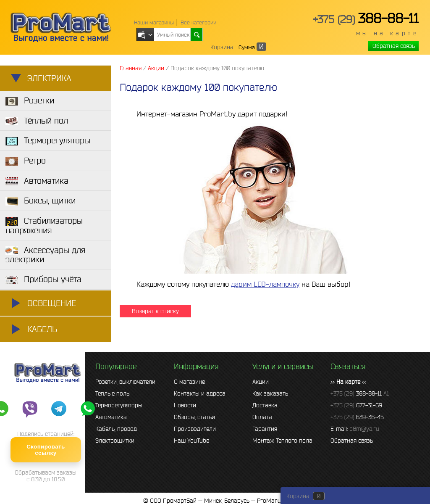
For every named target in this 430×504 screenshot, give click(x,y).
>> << (348, 382)
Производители (195, 429)
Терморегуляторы (119, 405)
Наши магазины (154, 22)
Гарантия (265, 429)
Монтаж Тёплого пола (282, 441)
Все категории (198, 22)
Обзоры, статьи (194, 417)
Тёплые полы (113, 393)
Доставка (265, 405)
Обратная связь (394, 46)
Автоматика (111, 417)
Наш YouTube (191, 441)
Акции (261, 382)
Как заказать (270, 393)
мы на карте (385, 33)
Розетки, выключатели (125, 382)
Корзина (222, 47)
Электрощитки (115, 441)
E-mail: (355, 429)
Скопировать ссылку (46, 450)
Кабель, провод (116, 429)
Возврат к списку (155, 311)
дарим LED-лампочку (265, 284)
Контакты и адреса (200, 393)
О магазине (189, 382)
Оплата (262, 417)
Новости (185, 405)
